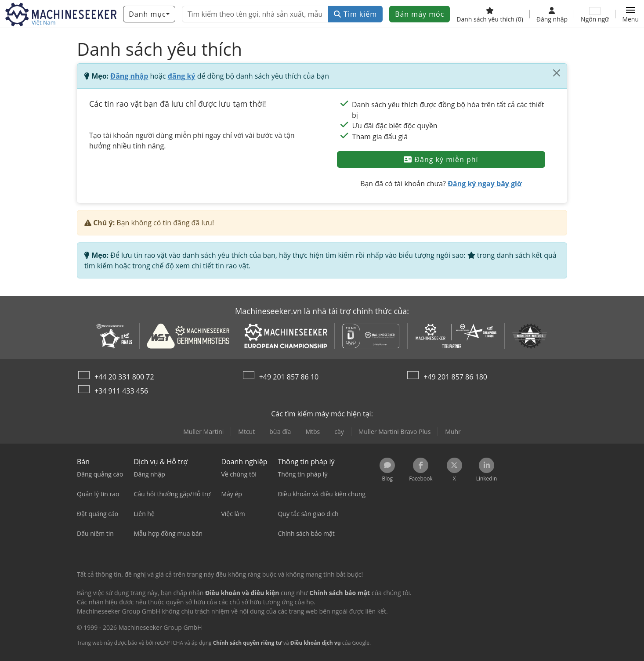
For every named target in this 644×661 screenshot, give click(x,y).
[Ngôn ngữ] (595, 14)
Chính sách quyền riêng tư (248, 643)
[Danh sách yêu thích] (490, 14)
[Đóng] (557, 73)
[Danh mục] (149, 14)
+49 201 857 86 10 (289, 377)
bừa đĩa (280, 432)
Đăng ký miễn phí (441, 159)
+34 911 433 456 (121, 391)
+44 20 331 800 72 (124, 377)
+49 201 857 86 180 (455, 377)
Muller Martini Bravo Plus (395, 432)
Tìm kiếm (355, 14)
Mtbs (313, 432)
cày (339, 432)
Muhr (453, 432)
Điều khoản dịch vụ (316, 643)
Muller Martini (203, 432)
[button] (630, 14)
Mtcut (246, 432)
